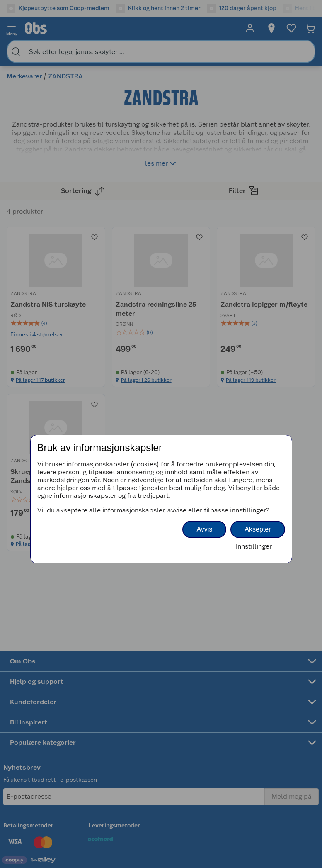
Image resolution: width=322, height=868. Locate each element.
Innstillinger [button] (254, 546)
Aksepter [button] (258, 529)
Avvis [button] (204, 529)
